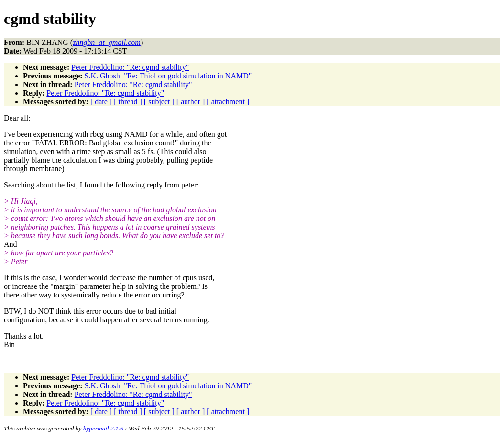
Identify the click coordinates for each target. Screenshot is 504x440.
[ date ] (101, 102)
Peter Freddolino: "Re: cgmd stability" (130, 67)
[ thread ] (128, 102)
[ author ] (191, 102)
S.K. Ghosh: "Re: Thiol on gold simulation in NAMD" (168, 76)
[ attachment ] (228, 102)
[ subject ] (159, 102)
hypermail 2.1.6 (103, 428)
